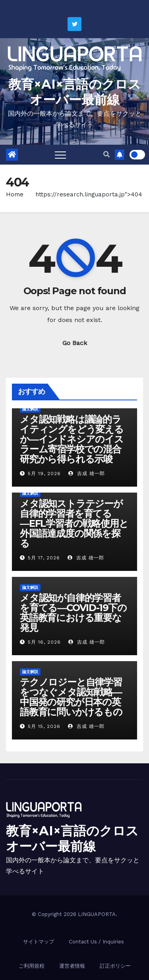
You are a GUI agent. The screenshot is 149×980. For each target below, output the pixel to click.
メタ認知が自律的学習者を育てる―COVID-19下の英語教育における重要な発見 (73, 613)
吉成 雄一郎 (87, 474)
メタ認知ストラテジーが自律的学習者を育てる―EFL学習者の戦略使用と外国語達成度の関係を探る (74, 523)
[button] (106, 154)
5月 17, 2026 (44, 558)
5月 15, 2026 (44, 726)
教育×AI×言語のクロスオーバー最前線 (75, 92)
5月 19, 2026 (44, 474)
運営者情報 (72, 966)
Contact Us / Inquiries (96, 942)
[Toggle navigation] (60, 155)
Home (15, 194)
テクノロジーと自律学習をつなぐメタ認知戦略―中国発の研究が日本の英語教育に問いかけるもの (71, 697)
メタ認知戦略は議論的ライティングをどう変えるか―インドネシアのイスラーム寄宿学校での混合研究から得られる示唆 (72, 439)
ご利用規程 (32, 966)
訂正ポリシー (115, 966)
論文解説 (30, 409)
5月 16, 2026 (44, 642)
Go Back (75, 343)
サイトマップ (39, 942)
